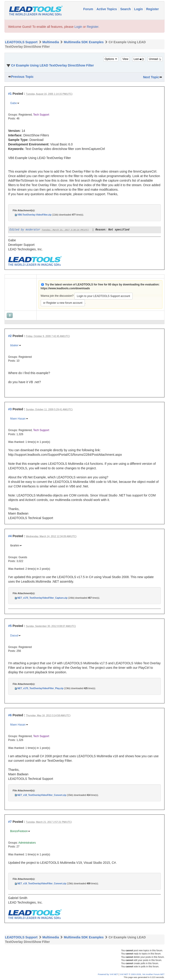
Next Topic (151, 77)
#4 (10, 536)
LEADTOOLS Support (21, 42)
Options (111, 59)
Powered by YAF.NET (108, 974)
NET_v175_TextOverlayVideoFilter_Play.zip (40, 688)
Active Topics (107, 9)
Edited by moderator (25, 230)
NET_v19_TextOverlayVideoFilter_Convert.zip (42, 884)
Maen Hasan (18, 419)
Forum (89, 9)
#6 (10, 715)
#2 (10, 336)
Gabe (13, 103)
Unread (155, 59)
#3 (10, 409)
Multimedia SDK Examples (84, 42)
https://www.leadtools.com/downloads (65, 288)
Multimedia (51, 42)
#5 (10, 626)
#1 (10, 94)
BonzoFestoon (19, 831)
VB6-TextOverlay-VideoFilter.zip (34, 215)
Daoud (14, 636)
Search (126, 9)
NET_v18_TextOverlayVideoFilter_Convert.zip (42, 795)
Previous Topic (22, 77)
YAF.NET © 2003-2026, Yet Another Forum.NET (142, 974)
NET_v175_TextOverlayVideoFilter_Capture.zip (42, 598)
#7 (10, 822)
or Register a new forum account (63, 303)
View (125, 59)
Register (152, 9)
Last (139, 59)
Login (139, 9)
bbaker (14, 345)
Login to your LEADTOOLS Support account (104, 296)
